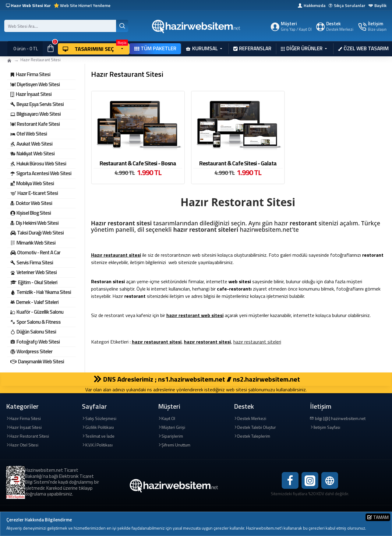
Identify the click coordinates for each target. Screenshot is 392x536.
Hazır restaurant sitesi (116, 255)
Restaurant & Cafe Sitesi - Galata (238, 163)
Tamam (381, 517)
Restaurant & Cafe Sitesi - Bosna (138, 163)
